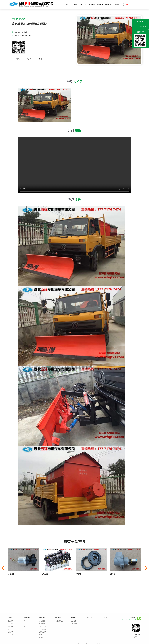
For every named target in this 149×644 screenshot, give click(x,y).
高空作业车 (74, 624)
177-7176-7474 (130, 5)
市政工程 (74, 618)
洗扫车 (26, 627)
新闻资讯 (108, 5)
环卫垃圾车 (43, 627)
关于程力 (11, 618)
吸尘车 (26, 624)
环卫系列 (92, 5)
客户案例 (11, 635)
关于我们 (75, 5)
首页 (67, 5)
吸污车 (41, 635)
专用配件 (100, 5)
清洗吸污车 (43, 632)
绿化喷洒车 (43, 624)
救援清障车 (74, 621)
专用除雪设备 (59, 621)
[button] (146, 568)
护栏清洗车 (43, 629)
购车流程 (11, 624)
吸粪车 (41, 637)
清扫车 (26, 621)
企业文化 (11, 629)
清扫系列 (84, 5)
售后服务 (11, 627)
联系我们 (116, 5)
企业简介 (11, 621)
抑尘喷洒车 (43, 621)
